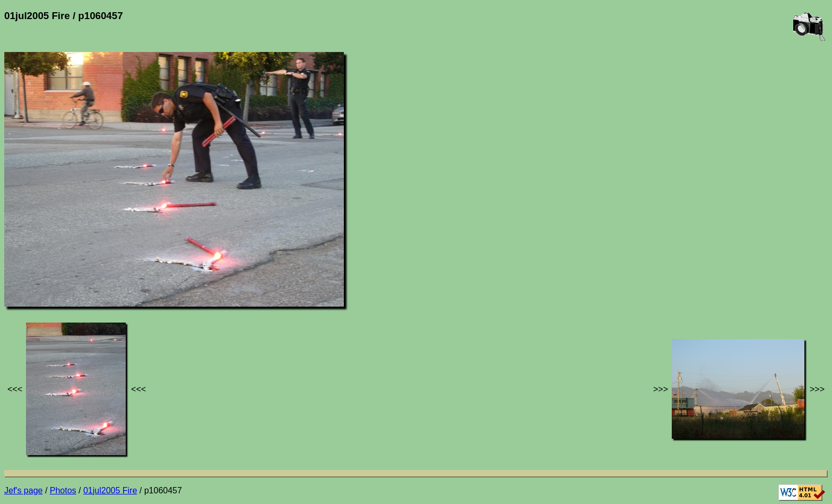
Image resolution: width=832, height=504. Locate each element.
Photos (63, 490)
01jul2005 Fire (110, 490)
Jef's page (23, 490)
